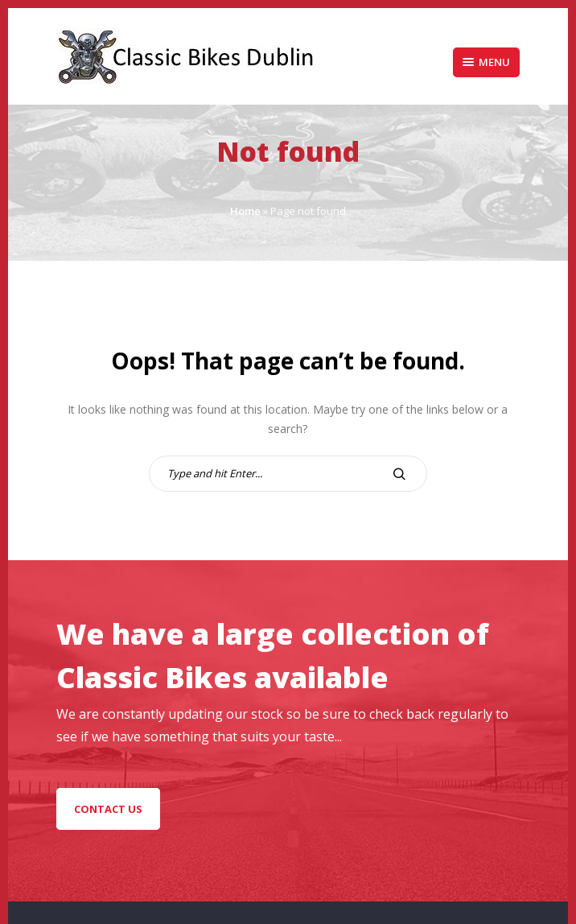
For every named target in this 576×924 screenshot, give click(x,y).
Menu (486, 62)
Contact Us (108, 809)
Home (245, 211)
